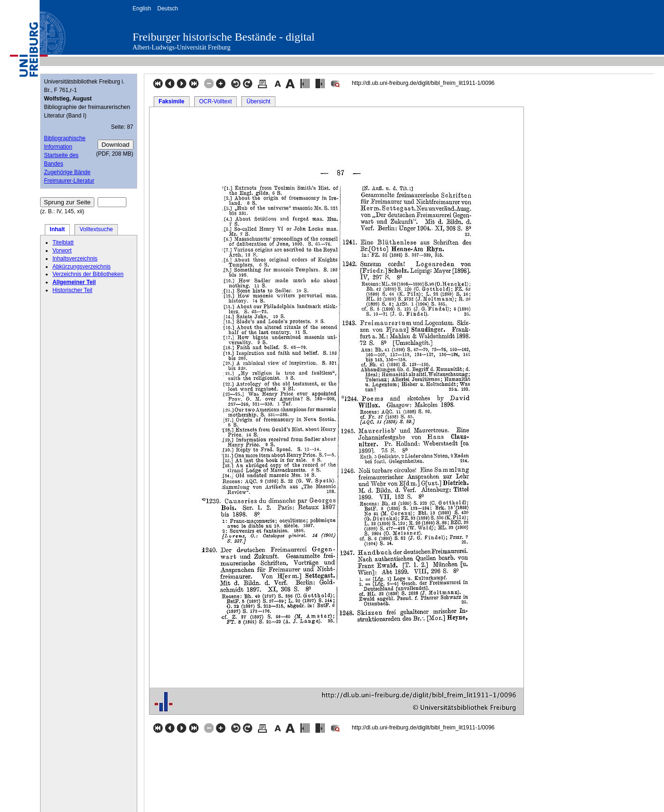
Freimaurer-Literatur (69, 181)
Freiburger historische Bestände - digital (224, 37)
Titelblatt (63, 243)
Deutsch (167, 8)
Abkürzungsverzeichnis (81, 267)
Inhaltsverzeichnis (75, 259)
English (142, 8)
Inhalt (58, 229)
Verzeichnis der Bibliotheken (88, 274)
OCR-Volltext (215, 101)
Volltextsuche (96, 229)
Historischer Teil (72, 290)
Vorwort (62, 251)
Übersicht (259, 101)
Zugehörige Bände (67, 172)
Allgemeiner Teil (74, 282)
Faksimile (171, 101)
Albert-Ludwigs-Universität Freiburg (182, 47)
